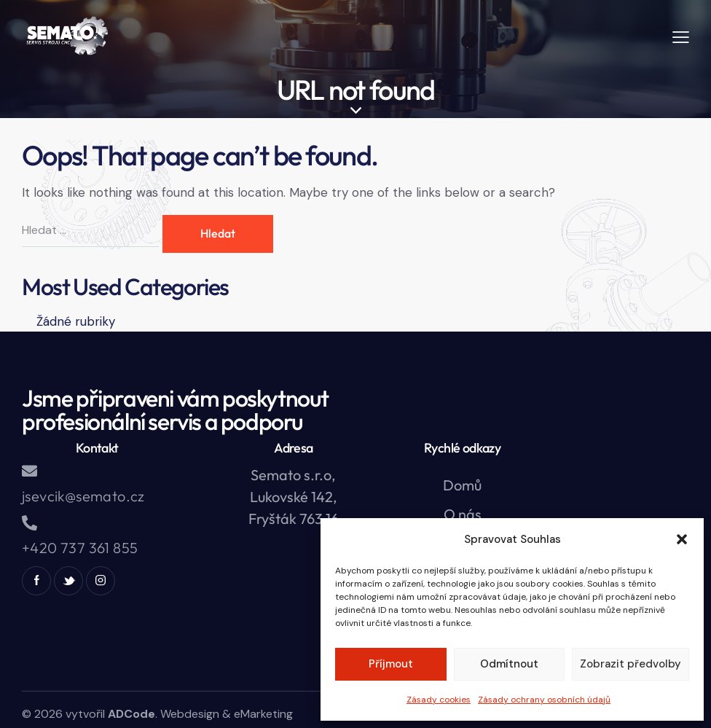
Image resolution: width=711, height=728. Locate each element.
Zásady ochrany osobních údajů (544, 700)
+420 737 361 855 (80, 548)
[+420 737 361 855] (30, 523)
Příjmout (391, 664)
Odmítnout (509, 664)
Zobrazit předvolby (631, 664)
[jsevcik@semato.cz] (30, 471)
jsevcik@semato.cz (83, 496)
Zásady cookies (439, 700)
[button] (682, 539)
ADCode (131, 714)
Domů (462, 485)
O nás (463, 514)
